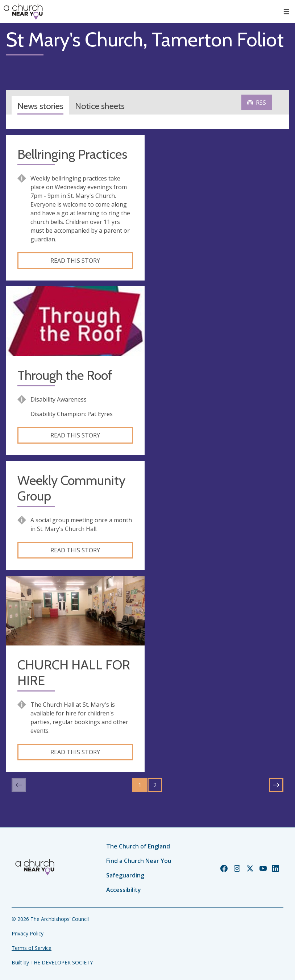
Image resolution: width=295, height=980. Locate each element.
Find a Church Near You (139, 861)
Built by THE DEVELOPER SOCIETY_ (53, 962)
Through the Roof (65, 375)
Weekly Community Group (71, 488)
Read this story (75, 261)
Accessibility (124, 890)
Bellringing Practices (72, 154)
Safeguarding (125, 875)
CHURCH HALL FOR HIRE (74, 673)
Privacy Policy (28, 933)
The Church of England (138, 846)
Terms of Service (32, 948)
